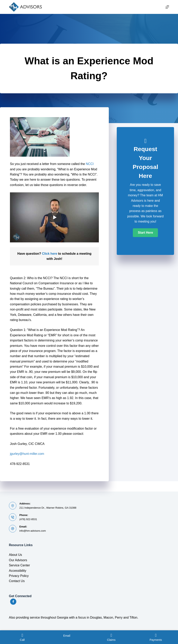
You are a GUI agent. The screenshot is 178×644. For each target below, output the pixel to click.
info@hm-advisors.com (33, 531)
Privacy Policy (19, 576)
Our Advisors (18, 560)
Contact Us (17, 581)
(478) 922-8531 (28, 519)
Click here (50, 254)
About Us (16, 555)
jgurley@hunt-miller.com (27, 454)
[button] (145, 233)
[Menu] (167, 7)
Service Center (19, 565)
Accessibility (18, 571)
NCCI (90, 164)
